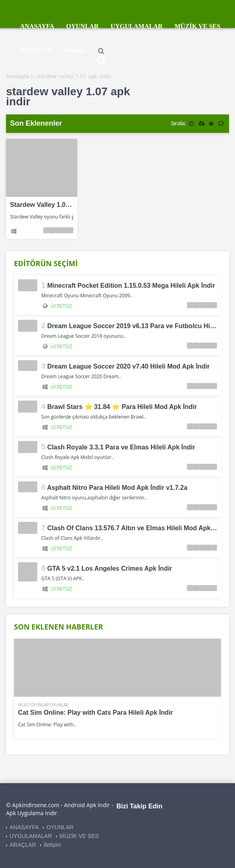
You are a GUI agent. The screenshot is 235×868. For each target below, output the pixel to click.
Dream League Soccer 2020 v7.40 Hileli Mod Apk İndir (129, 366)
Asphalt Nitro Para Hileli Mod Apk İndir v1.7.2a (117, 488)
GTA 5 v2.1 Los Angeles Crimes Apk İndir (110, 568)
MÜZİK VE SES (79, 836)
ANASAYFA (24, 827)
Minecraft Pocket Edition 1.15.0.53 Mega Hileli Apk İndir (131, 286)
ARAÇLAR (23, 845)
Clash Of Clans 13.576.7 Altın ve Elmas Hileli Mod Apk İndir (137, 528)
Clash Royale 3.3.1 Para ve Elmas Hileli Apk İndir (121, 447)
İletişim (52, 845)
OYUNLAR (60, 827)
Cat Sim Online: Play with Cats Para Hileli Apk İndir (95, 713)
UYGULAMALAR (31, 836)
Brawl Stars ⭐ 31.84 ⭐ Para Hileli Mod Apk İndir (122, 407)
